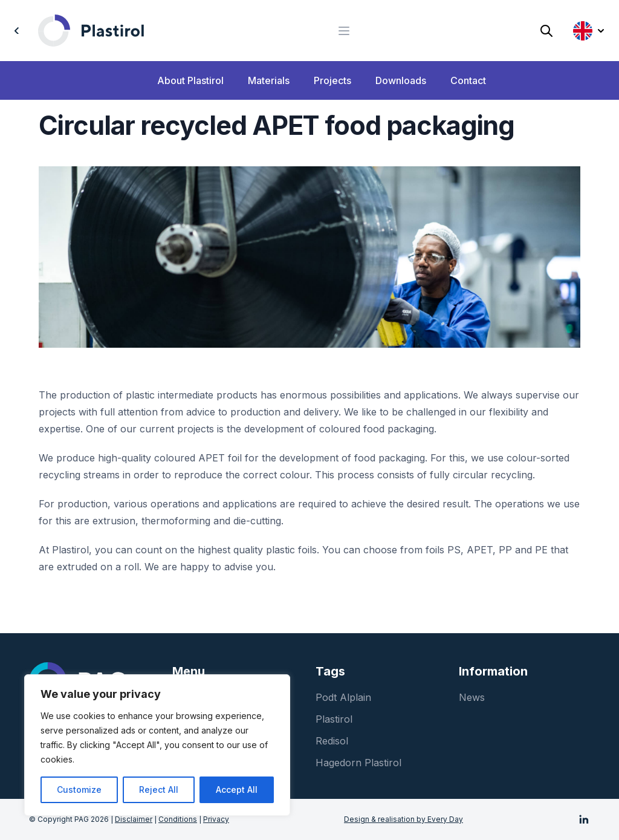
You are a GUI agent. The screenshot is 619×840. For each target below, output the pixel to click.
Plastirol (334, 719)
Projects (332, 80)
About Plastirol (190, 80)
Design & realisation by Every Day (403, 819)
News (472, 697)
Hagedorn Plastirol (358, 763)
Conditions (178, 819)
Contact (468, 80)
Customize (79, 790)
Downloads (401, 80)
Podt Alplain (343, 697)
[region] (157, 745)
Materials (269, 80)
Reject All (159, 790)
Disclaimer (134, 819)
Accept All (237, 790)
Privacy (216, 819)
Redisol (332, 741)
